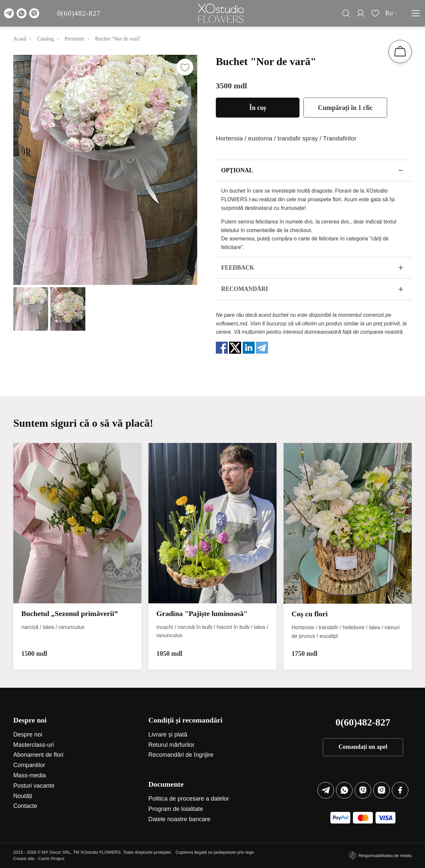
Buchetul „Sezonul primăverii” (70, 613)
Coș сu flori (310, 614)
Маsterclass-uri (34, 745)
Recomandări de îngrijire (181, 755)
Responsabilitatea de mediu (385, 856)
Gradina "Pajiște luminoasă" (202, 613)
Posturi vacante (34, 786)
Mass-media (30, 775)
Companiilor (29, 765)
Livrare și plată (168, 735)
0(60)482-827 (79, 13)
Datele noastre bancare (179, 819)
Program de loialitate (176, 809)
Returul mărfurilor (171, 745)
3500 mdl (231, 86)
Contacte (25, 806)
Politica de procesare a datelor (189, 799)
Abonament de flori (38, 755)
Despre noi (28, 735)
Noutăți (23, 796)
